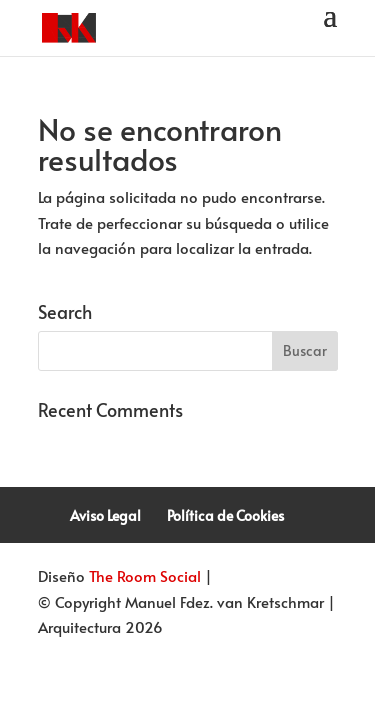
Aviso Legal (105, 515)
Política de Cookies (225, 515)
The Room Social (145, 575)
